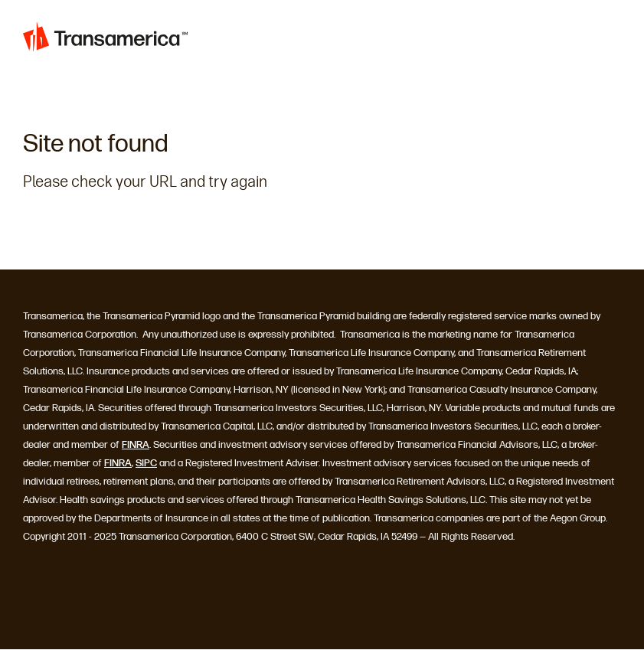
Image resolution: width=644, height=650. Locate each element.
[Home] (106, 40)
